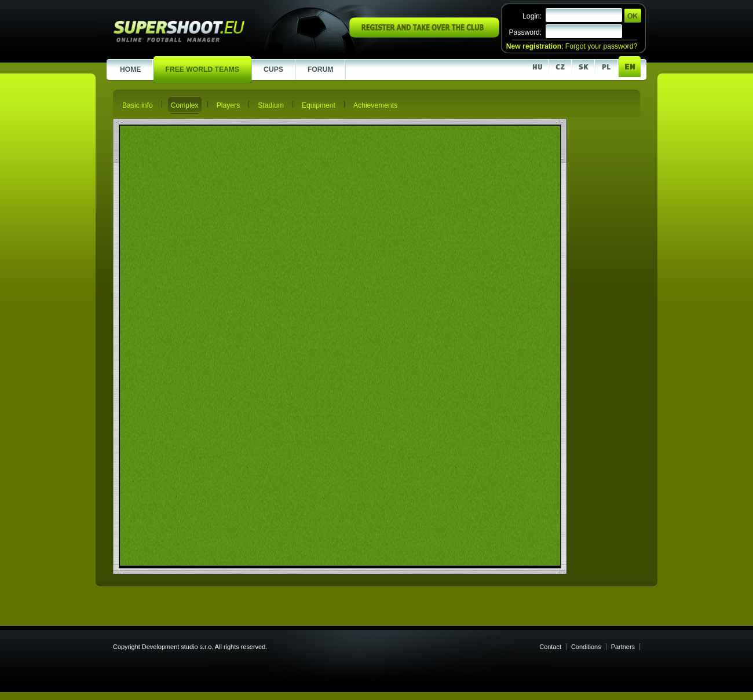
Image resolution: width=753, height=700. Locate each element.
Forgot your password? (601, 46)
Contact (550, 647)
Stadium (271, 105)
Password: (525, 32)
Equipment (319, 105)
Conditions (586, 647)
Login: (532, 16)
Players (229, 105)
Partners (623, 647)
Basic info (138, 105)
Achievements (375, 105)
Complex (185, 105)
